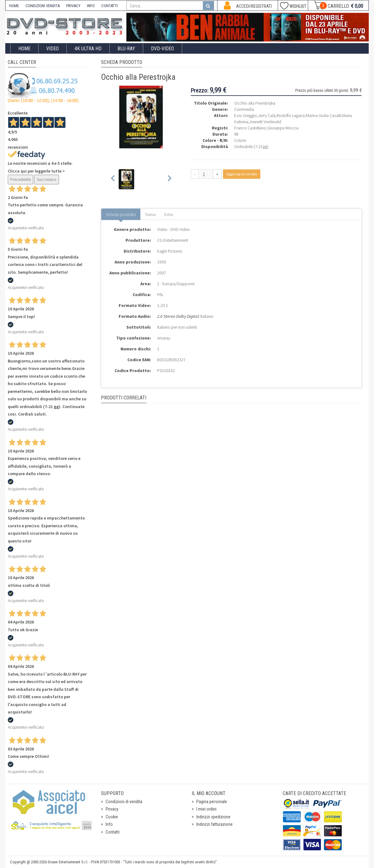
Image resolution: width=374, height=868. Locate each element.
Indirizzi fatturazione (214, 824)
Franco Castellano (250, 128)
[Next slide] (169, 179)
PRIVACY (73, 6)
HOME (14, 6)
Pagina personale (212, 802)
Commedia (244, 109)
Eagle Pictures (170, 251)
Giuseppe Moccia (283, 128)
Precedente (21, 179)
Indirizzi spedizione (213, 817)
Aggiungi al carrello (242, 174)
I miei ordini (206, 809)
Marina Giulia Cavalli (324, 115)
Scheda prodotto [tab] (121, 214)
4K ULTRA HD (88, 49)
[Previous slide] (113, 179)
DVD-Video (162, 49)
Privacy (112, 809)
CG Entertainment (173, 240)
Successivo (47, 179)
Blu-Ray (126, 49)
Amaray (164, 338)
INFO (91, 6)
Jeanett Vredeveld (265, 122)
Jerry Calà (267, 115)
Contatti (113, 832)
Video (52, 49)
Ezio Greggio (246, 115)
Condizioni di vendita (124, 802)
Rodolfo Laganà (291, 115)
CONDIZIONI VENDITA (43, 6)
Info (109, 824)
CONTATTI (109, 6)
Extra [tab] (169, 214)
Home (24, 49)
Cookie (112, 817)
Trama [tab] (150, 214)
